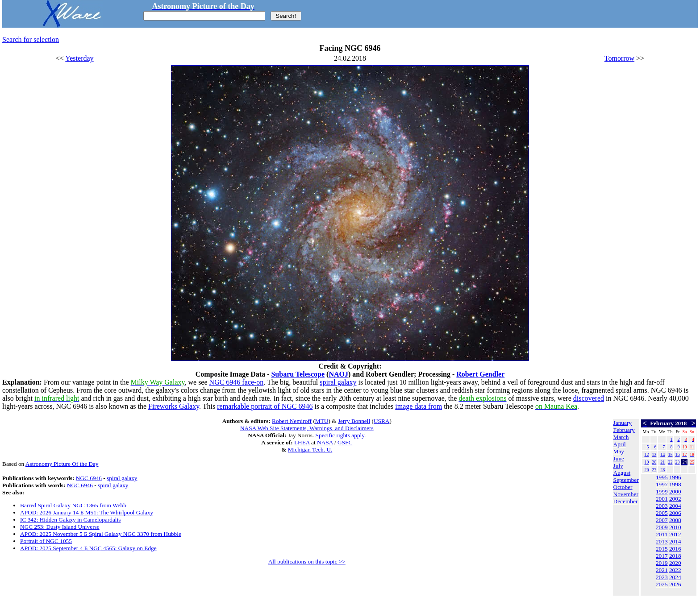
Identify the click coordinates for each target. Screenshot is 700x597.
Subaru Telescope (298, 374)
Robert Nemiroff (292, 421)
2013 (662, 541)
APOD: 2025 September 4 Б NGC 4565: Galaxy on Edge (88, 548)
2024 (675, 577)
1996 (675, 477)
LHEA (302, 442)
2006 (675, 513)
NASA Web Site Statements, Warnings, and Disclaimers (307, 428)
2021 (662, 570)
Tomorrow (619, 58)
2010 (675, 527)
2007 (662, 520)
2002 (675, 499)
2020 (675, 563)
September (626, 480)
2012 (675, 534)
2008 (675, 520)
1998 (675, 484)
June (619, 458)
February (624, 430)
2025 (662, 584)
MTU (322, 421)
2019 (662, 563)
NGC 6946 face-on (237, 382)
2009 (662, 527)
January (623, 423)
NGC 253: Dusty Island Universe (60, 527)
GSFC (345, 442)
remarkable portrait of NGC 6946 (265, 406)
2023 (662, 577)
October (623, 487)
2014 (675, 541)
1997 (662, 484)
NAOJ (338, 374)
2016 (675, 549)
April (620, 444)
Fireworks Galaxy (174, 406)
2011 (662, 534)
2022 (675, 570)
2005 (662, 513)
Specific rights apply (340, 435)
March (621, 437)
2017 (662, 556)
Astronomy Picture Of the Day (62, 464)
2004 (675, 506)
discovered (589, 398)
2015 (662, 549)
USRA (382, 421)
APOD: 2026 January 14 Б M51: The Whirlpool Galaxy (87, 512)
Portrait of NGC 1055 (46, 541)
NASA (325, 442)
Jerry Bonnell (354, 421)
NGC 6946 (89, 478)
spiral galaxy (338, 382)
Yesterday (79, 58)
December (626, 501)
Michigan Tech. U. (310, 450)
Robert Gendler (480, 374)
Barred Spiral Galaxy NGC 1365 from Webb (73, 505)
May (619, 451)
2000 (675, 491)
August (622, 473)
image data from (419, 406)
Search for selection (31, 39)
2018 (675, 556)
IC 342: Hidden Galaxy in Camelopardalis (70, 520)
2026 (675, 584)
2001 (662, 499)
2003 (662, 506)
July (618, 466)
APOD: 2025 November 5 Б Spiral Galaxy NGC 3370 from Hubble (101, 534)
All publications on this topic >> (307, 562)
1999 (662, 491)
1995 (662, 477)
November (626, 494)
